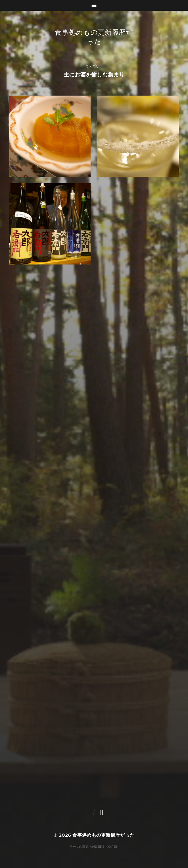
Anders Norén (104, 846)
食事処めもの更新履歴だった (103, 835)
